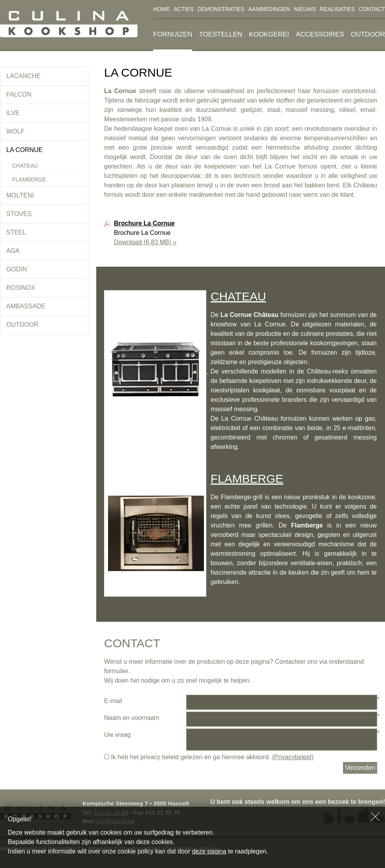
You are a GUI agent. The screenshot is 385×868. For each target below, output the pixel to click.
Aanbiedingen (269, 9)
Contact (372, 9)
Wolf (15, 131)
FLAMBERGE (247, 479)
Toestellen (220, 34)
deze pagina (209, 851)
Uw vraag (117, 735)
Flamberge (29, 179)
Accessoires (320, 34)
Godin (16, 269)
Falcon (19, 94)
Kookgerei (269, 34)
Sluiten (375, 817)
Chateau (25, 166)
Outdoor (368, 34)
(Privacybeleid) (293, 757)
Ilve (13, 113)
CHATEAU (238, 296)
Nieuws (305, 9)
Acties (184, 9)
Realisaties (337, 9)
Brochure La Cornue (144, 223)
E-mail (113, 701)
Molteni (20, 195)
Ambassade (26, 306)
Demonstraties (221, 9)
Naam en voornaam (132, 718)
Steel (16, 232)
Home (161, 9)
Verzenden (360, 768)
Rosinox (21, 288)
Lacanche (23, 76)
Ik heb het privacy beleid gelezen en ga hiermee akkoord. (209, 757)
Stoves (19, 214)
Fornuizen (173, 34)
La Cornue (24, 150)
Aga (13, 251)
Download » (145, 242)
